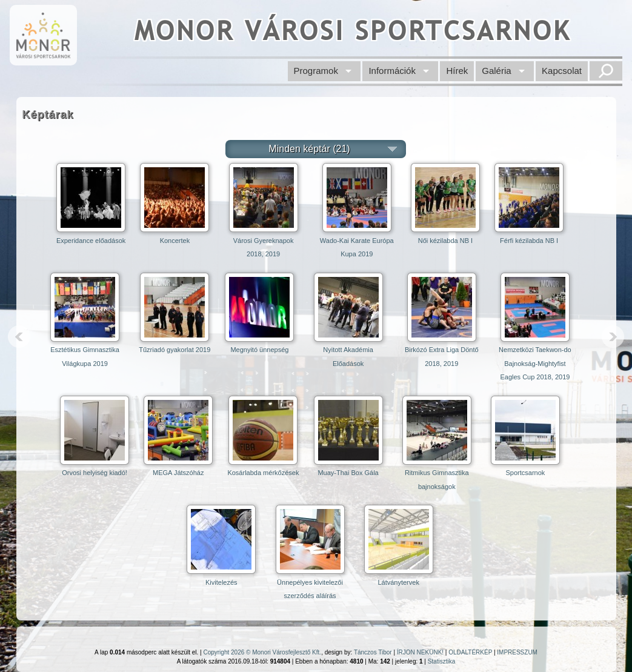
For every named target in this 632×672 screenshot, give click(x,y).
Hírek (457, 71)
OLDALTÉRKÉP (470, 652)
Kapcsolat (562, 71)
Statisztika (442, 661)
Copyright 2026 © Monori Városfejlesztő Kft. (262, 652)
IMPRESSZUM (517, 652)
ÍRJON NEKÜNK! (420, 652)
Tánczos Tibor (373, 652)
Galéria (496, 71)
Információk (392, 71)
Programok (316, 71)
